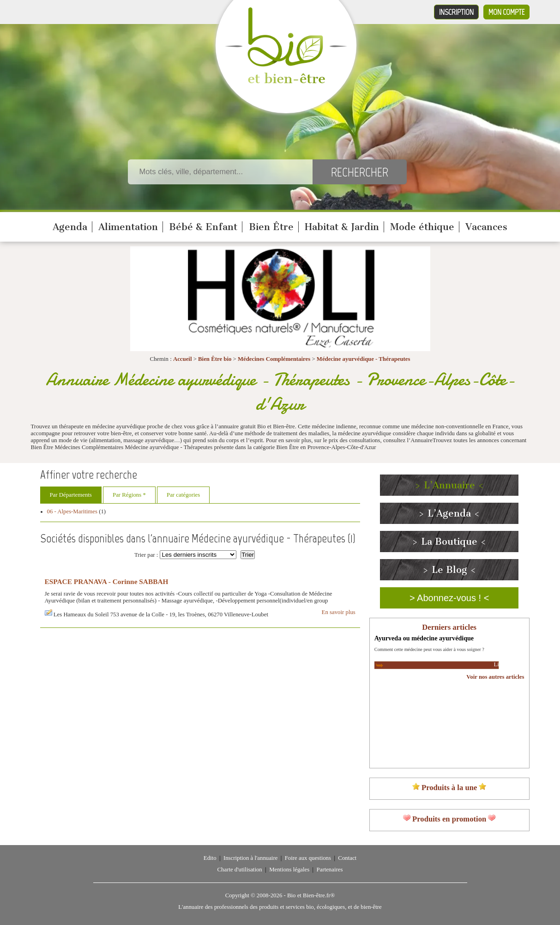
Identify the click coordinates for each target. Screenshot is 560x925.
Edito (210, 858)
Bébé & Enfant (203, 227)
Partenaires (330, 870)
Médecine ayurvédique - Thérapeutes (364, 359)
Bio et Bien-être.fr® (311, 895)
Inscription (456, 12)
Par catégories (183, 495)
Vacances (486, 227)
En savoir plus (339, 612)
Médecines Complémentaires (274, 359)
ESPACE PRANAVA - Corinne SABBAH (107, 581)
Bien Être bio (215, 359)
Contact (347, 858)
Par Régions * (129, 495)
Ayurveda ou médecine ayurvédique (424, 638)
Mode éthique (422, 227)
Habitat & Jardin (342, 227)
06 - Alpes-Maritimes (72, 511)
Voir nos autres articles (495, 677)
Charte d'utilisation (240, 870)
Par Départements (71, 495)
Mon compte (506, 12)
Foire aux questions (308, 858)
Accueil (183, 359)
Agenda (70, 227)
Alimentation (128, 227)
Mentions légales (289, 870)
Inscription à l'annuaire (250, 858)
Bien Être (271, 227)
